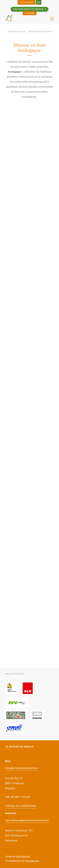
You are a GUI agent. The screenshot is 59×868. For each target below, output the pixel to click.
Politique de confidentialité (21, 806)
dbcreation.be (23, 856)
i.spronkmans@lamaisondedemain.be (27, 820)
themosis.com (32, 861)
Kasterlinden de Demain (29, 9)
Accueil (23, 31)
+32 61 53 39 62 (27, 2)
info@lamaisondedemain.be (21, 768)
